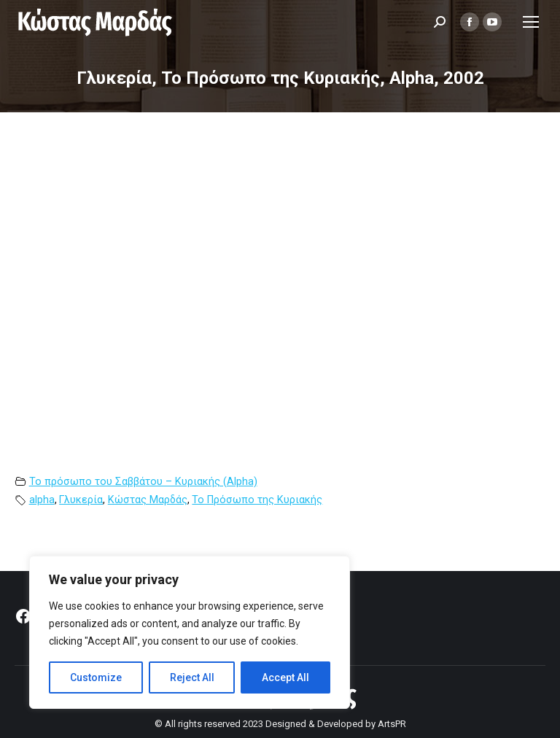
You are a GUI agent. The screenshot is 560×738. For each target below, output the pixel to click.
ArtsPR (392, 724)
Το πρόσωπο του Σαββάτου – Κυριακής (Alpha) (143, 482)
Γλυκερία (81, 500)
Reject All (192, 677)
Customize (96, 677)
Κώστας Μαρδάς (148, 500)
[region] (190, 632)
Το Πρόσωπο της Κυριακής (257, 500)
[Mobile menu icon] (531, 22)
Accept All (285, 677)
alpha (42, 500)
